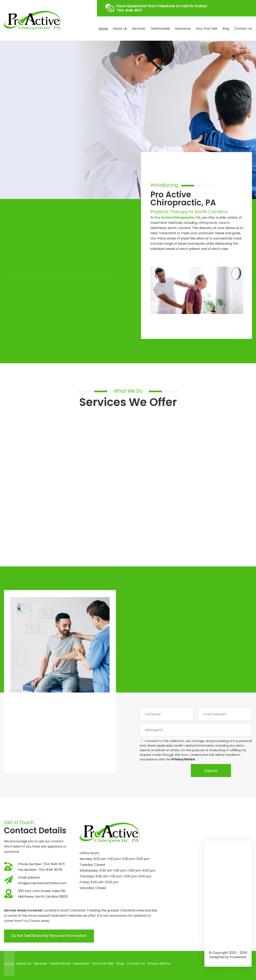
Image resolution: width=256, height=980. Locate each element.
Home (103, 29)
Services (139, 29)
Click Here (30, 251)
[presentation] (164, 770)
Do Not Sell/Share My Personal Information (49, 936)
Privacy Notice (183, 759)
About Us (120, 29)
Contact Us (243, 29)
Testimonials (160, 29)
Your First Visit (206, 29)
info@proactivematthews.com (42, 883)
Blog (226, 29)
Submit (211, 771)
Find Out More (24, 159)
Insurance (183, 29)
